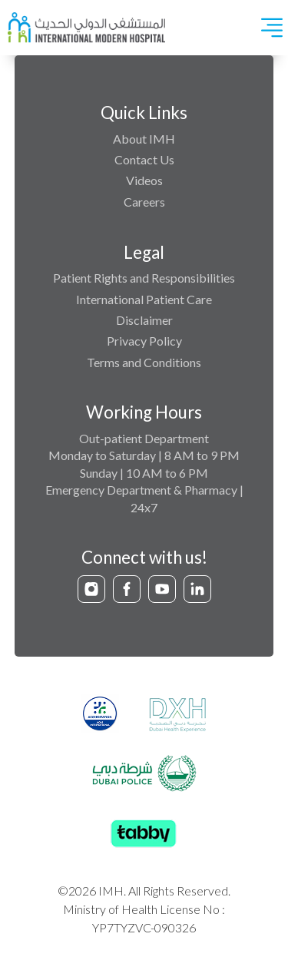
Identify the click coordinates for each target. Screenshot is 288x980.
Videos (144, 180)
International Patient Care (144, 299)
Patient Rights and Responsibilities (144, 278)
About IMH (144, 139)
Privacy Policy (144, 341)
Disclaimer (144, 320)
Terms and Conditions (144, 362)
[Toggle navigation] (272, 28)
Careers (144, 202)
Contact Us (144, 159)
